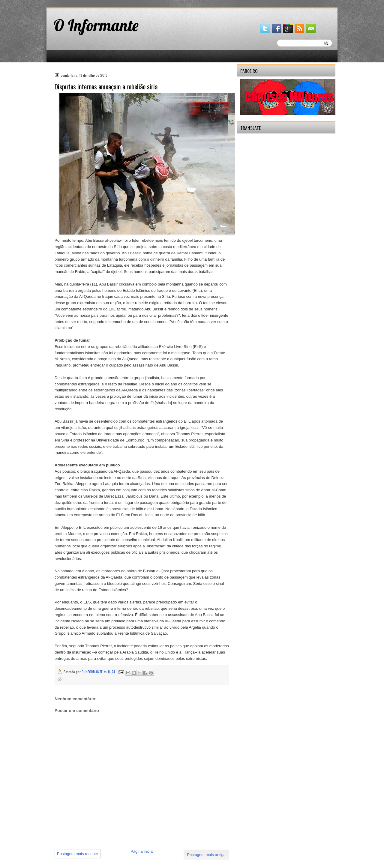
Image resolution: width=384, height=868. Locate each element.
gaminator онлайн (74, 3)
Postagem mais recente (78, 854)
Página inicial (142, 851)
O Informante (96, 25)
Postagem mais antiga (206, 855)
